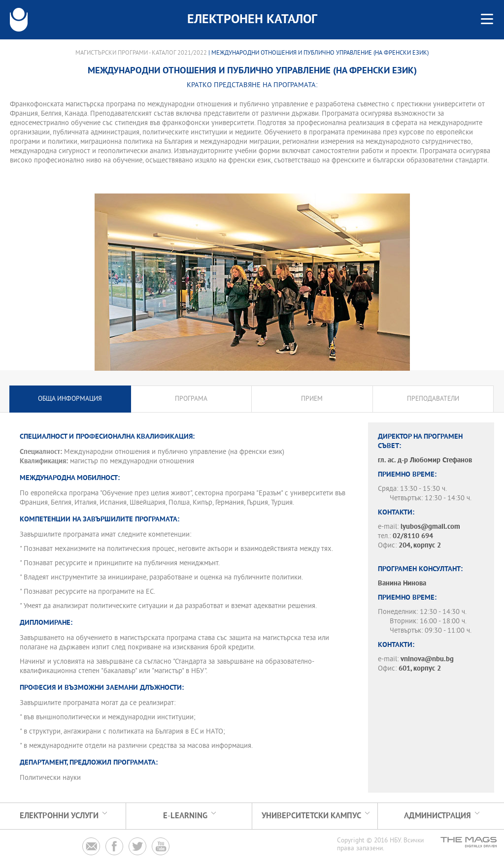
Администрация (437, 816)
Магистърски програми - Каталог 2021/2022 (141, 53)
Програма (191, 399)
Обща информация (70, 399)
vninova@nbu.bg (427, 659)
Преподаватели (433, 399)
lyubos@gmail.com (430, 527)
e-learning (185, 816)
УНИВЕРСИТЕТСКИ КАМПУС (311, 816)
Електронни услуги (59, 816)
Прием (312, 399)
